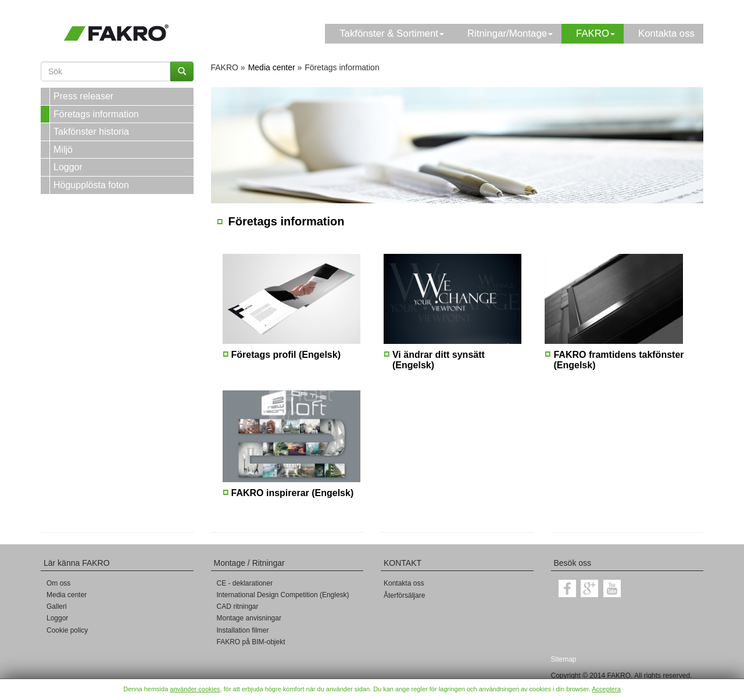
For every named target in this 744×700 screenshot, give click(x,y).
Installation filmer (243, 630)
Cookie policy (67, 630)
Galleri (57, 606)
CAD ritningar (238, 606)
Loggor (68, 167)
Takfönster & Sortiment (392, 33)
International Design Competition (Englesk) (283, 595)
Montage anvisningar (249, 618)
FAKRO (595, 33)
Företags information (96, 114)
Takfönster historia (91, 132)
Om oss (58, 583)
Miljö (63, 150)
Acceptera (606, 689)
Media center (67, 595)
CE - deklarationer (245, 583)
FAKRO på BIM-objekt (251, 642)
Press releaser (83, 96)
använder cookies (195, 689)
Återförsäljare (404, 595)
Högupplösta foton (91, 185)
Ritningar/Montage (510, 33)
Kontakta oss (666, 33)
